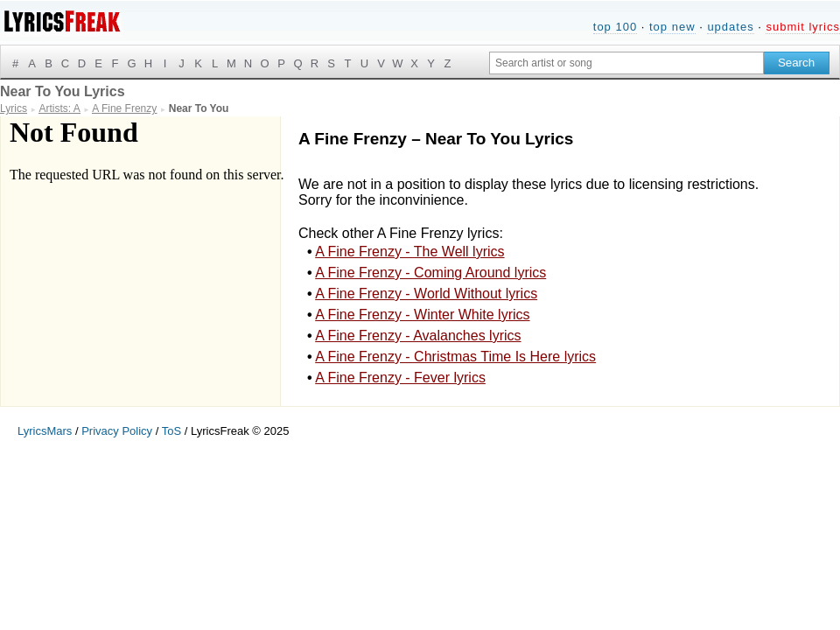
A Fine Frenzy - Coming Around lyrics (430, 273)
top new (672, 27)
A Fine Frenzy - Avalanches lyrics (418, 336)
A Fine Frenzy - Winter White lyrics (422, 315)
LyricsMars (45, 431)
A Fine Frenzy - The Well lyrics (409, 252)
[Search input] (626, 63)
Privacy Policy (117, 431)
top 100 (615, 27)
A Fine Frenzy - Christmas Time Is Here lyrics (455, 357)
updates (730, 27)
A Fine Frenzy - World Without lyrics (426, 294)
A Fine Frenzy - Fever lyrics (400, 378)
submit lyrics (803, 27)
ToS (171, 431)
